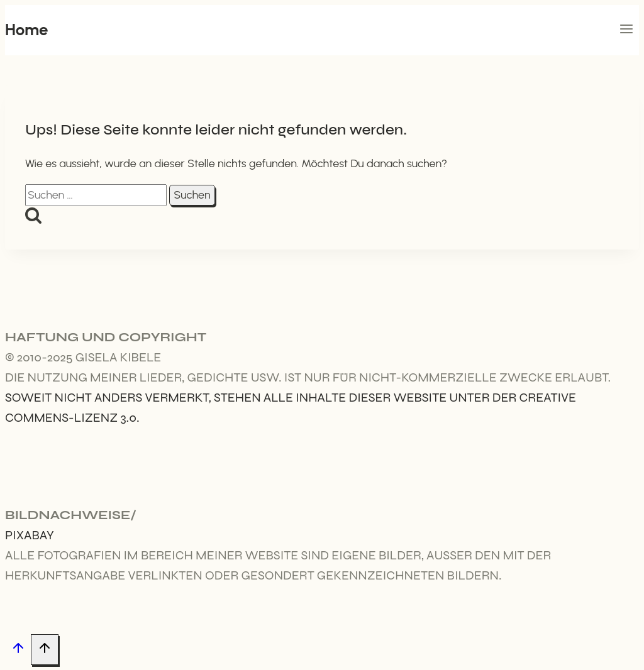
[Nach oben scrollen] (18, 650)
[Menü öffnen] (626, 30)
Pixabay (30, 535)
